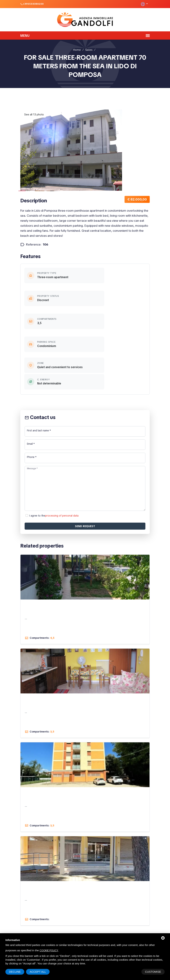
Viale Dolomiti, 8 (83, 914)
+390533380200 (33, 4)
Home (77, 47)
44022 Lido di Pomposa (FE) (88, 919)
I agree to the (54, 447)
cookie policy (49, 950)
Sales (89, 47)
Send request (85, 457)
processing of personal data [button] (62, 447)
